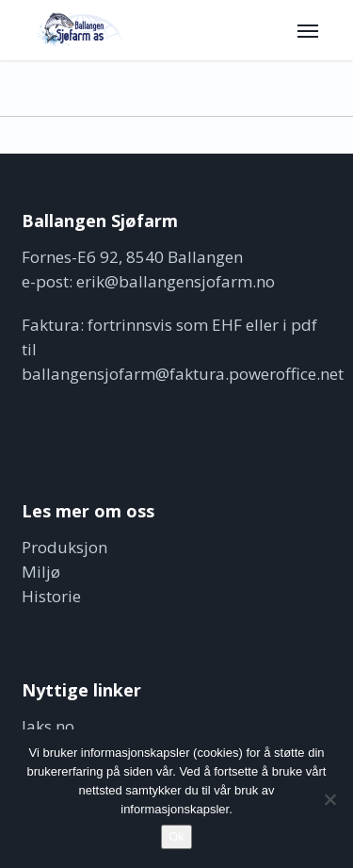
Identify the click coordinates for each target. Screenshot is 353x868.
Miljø (41, 572)
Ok (176, 836)
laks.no (48, 726)
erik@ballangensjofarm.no (176, 281)
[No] (329, 799)
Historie (51, 596)
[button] (308, 30)
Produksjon (64, 547)
